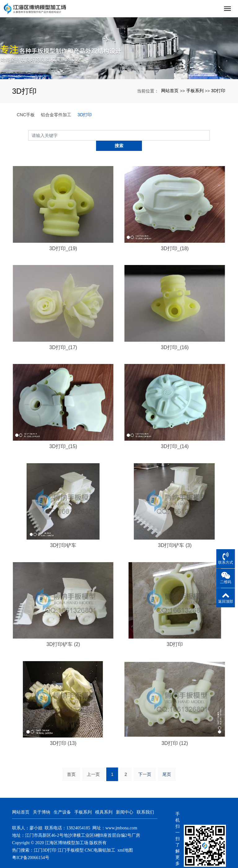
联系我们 (145, 802)
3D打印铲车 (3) (175, 535)
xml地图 (125, 840)
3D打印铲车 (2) (63, 634)
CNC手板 (26, 115)
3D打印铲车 (63, 535)
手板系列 (195, 91)
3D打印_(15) (63, 436)
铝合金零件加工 (56, 115)
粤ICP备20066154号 (31, 847)
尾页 (167, 764)
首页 (71, 764)
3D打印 (218, 91)
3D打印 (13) (63, 733)
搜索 (210, 135)
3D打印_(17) (63, 337)
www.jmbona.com (121, 818)
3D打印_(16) (175, 337)
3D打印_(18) (175, 238)
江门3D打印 (45, 840)
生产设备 (62, 802)
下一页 (145, 764)
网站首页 (170, 91)
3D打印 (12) (175, 733)
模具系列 (104, 802)
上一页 (93, 764)
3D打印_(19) (63, 238)
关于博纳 (42, 802)
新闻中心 (125, 802)
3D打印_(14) (175, 436)
